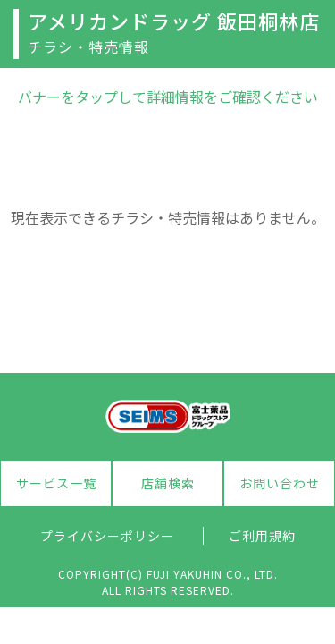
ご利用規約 (262, 536)
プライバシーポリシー (107, 536)
